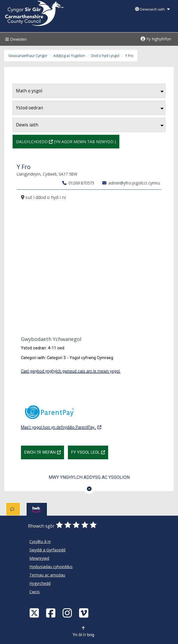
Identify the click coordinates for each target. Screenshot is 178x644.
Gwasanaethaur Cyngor (28, 56)
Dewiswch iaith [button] (152, 9)
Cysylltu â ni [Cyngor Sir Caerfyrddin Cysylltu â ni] (40, 541)
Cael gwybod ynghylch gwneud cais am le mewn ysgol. (71, 371)
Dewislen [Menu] (15, 39)
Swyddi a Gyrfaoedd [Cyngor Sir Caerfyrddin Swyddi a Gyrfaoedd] (47, 550)
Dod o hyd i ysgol (105, 56)
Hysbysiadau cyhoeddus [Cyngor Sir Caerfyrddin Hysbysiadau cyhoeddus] (51, 567)
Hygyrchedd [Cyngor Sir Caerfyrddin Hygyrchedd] (40, 583)
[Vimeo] (84, 613)
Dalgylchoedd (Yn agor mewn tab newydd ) (66, 141)
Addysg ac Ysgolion (69, 56)
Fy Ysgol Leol (90, 452)
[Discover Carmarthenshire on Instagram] (68, 613)
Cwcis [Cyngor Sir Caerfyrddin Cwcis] (35, 592)
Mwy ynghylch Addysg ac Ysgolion (89, 477)
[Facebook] (51, 613)
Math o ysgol (90, 91)
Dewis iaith (90, 125)
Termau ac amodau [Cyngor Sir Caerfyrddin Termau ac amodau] (47, 575)
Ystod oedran (90, 108)
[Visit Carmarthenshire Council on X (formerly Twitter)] (35, 613)
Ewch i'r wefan (44, 452)
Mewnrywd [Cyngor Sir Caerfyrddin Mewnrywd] (39, 558)
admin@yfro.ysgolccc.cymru (131, 183)
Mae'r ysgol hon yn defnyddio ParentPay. (61, 414)
